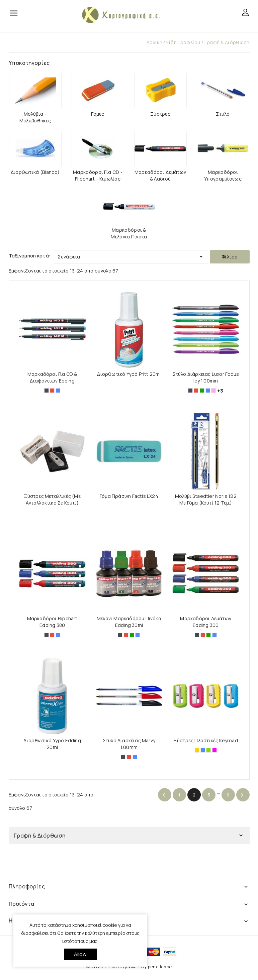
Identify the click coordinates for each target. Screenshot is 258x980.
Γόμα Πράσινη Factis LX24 (129, 496)
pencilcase (160, 967)
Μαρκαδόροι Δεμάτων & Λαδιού (160, 175)
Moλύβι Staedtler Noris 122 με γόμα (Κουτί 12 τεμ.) (206, 499)
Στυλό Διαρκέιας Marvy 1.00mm (129, 744)
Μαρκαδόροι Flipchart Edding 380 (52, 622)
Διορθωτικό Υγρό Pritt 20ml (129, 374)
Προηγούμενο (164, 795)
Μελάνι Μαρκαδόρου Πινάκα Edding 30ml (129, 622)
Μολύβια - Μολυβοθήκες (35, 117)
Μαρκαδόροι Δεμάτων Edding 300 (206, 622)
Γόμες (98, 114)
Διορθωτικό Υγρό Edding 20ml (52, 744)
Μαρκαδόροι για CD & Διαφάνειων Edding (52, 377)
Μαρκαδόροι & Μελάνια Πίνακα (129, 233)
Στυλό (223, 114)
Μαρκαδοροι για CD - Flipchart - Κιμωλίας (98, 175)
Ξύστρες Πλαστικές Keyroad (206, 740)
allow (80, 954)
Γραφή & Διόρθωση (40, 836)
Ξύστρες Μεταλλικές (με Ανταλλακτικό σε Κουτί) (52, 499)
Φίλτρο (230, 257)
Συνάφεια (131, 255)
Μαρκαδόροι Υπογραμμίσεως (223, 175)
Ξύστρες (160, 114)
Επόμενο (242, 795)
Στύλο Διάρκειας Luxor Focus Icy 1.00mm (206, 377)
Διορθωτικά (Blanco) (35, 172)
